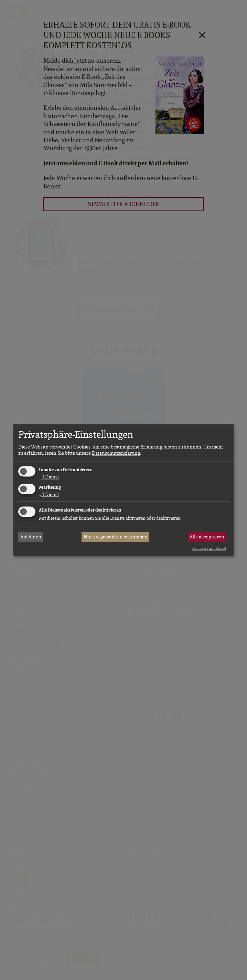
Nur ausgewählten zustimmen (116, 537)
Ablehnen (31, 537)
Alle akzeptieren (207, 537)
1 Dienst (49, 477)
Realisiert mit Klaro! (209, 549)
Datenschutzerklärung (116, 453)
